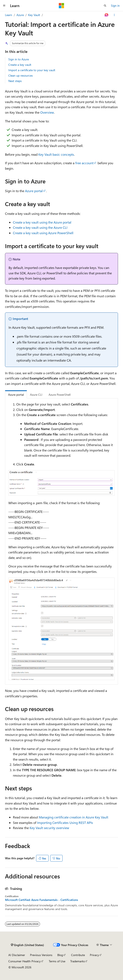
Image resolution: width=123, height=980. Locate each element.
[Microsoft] (61, 6)
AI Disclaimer (17, 955)
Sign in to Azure (19, 59)
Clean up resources (21, 75)
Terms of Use (57, 961)
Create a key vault (20, 65)
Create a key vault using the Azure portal (42, 222)
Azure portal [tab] (16, 395)
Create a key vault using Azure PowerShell (43, 233)
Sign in (115, 6)
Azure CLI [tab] (36, 395)
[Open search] (105, 6)
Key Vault (34, 15)
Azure (20, 15)
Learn (9, 15)
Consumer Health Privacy (24, 961)
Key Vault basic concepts (56, 154)
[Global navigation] (4, 6)
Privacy (94, 955)
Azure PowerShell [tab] (60, 395)
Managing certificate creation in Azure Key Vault (73, 817)
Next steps (15, 81)
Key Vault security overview (49, 828)
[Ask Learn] (107, 15)
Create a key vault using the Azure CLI (40, 227)
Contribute (78, 955)
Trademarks (78, 961)
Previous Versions (41, 955)
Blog (60, 955)
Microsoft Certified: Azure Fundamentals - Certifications (41, 900)
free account (84, 163)
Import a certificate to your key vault (32, 70)
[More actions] (114, 15)
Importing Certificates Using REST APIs (65, 823)
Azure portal (34, 191)
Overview (47, 112)
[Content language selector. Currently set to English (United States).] (27, 945)
